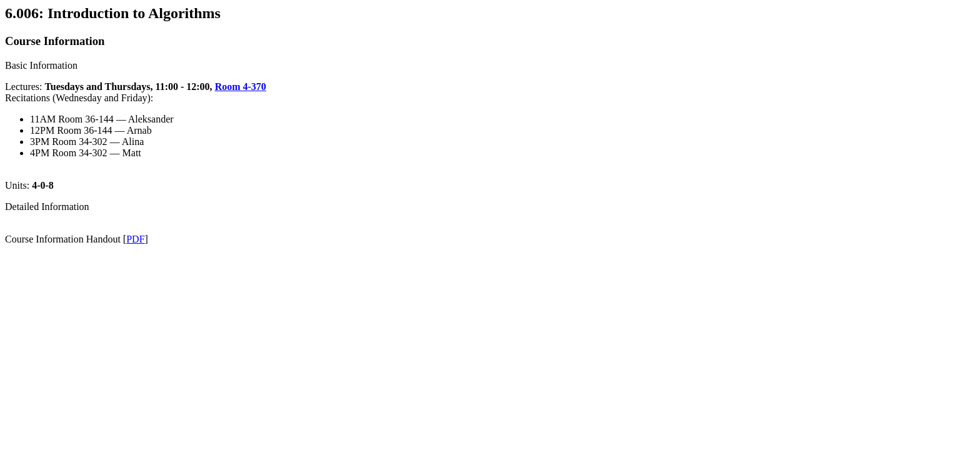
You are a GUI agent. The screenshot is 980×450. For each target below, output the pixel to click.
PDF (135, 239)
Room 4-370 (241, 87)
